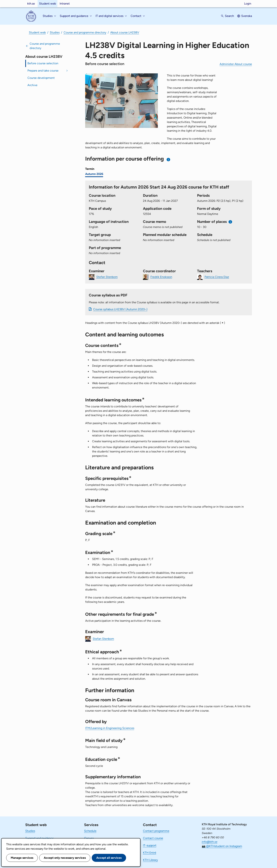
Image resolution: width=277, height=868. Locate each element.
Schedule (90, 831)
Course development (41, 78)
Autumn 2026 (94, 174)
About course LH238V (125, 32)
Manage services (22, 858)
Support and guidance (40, 838)
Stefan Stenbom (107, 277)
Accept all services (109, 858)
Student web (47, 4)
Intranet (65, 4)
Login (248, 4)
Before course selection (43, 63)
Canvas (89, 838)
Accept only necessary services (65, 858)
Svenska (247, 16)
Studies (55, 32)
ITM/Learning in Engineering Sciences (110, 728)
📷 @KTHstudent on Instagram (222, 846)
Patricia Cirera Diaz (217, 277)
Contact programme (156, 831)
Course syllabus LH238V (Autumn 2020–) (120, 309)
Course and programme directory (85, 32)
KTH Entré (150, 853)
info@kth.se (210, 842)
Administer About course (236, 64)
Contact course (153, 838)
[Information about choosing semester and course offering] (168, 160)
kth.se (31, 4)
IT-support (150, 845)
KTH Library (150, 860)
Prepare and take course (43, 71)
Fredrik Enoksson (161, 277)
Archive (32, 85)
